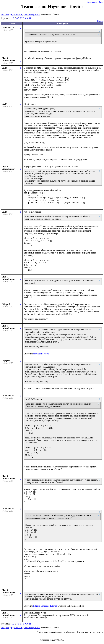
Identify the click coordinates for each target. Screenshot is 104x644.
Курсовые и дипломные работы (26, 14)
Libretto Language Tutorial (45, 606)
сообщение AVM (41, 354)
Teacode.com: (35, 7)
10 (27, 18)
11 (30, 18)
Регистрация (92, 2)
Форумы (5, 14)
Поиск (100, 21)
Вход (101, 2)
